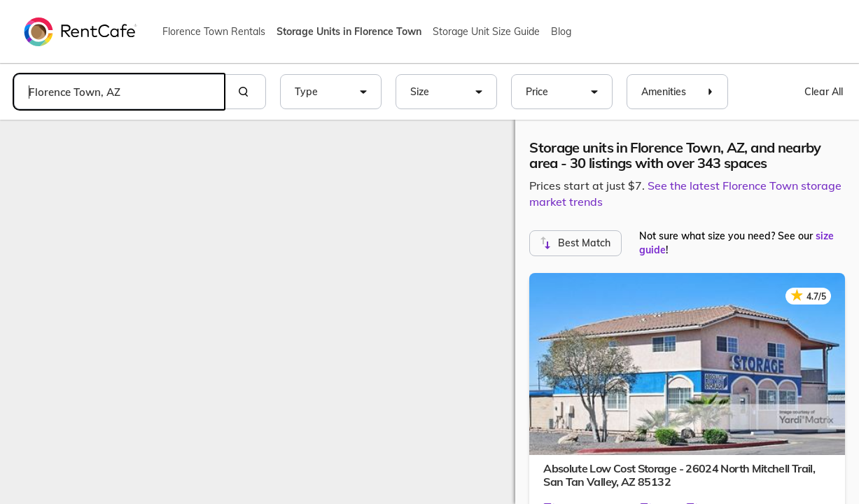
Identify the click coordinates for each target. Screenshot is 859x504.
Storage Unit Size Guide (486, 31)
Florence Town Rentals (214, 31)
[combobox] (119, 92)
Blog (561, 31)
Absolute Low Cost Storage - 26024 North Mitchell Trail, (679, 475)
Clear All (824, 92)
